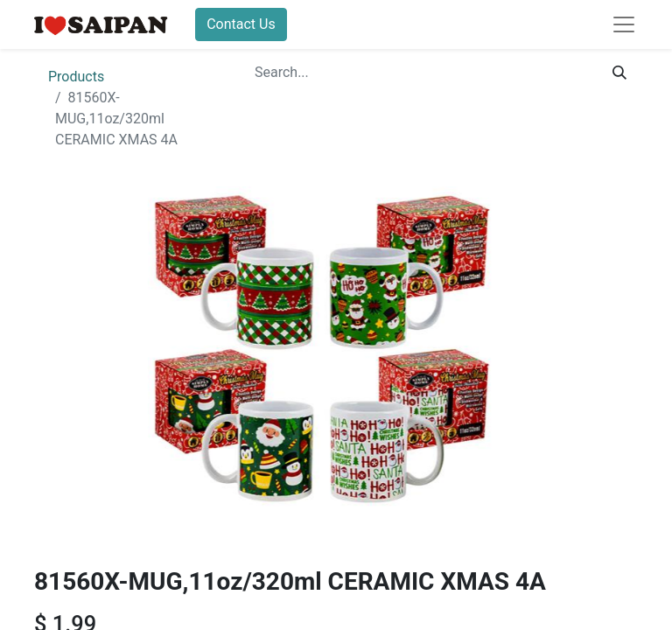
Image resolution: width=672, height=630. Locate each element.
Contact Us (241, 24)
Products (76, 77)
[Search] (619, 73)
